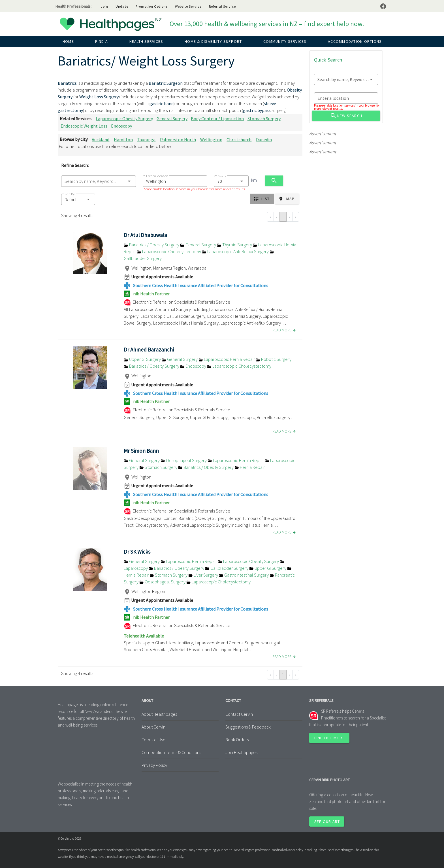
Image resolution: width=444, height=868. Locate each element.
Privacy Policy (154, 765)
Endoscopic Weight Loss (84, 126)
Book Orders (237, 740)
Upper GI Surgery (143, 359)
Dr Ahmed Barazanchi (149, 350)
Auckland (101, 139)
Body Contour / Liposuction (217, 118)
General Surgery (172, 118)
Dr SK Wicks (137, 552)
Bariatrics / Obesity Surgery (152, 245)
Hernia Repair (250, 467)
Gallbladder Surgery (227, 568)
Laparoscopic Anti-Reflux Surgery (236, 251)
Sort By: (70, 194)
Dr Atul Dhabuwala (145, 235)
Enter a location (157, 176)
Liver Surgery (204, 575)
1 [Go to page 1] (283, 217)
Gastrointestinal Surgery (244, 575)
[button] (78, 199)
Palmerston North (178, 139)
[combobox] (99, 181)
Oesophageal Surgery (184, 460)
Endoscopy (121, 126)
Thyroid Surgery (235, 245)
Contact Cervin (239, 714)
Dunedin (264, 139)
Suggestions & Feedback (248, 727)
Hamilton (123, 139)
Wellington (211, 139)
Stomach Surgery (264, 118)
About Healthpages (159, 714)
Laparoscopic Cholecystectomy (169, 251)
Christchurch (239, 139)
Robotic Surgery (274, 359)
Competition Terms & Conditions (171, 752)
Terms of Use (153, 740)
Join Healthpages (241, 752)
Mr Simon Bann (141, 451)
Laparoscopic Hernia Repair (227, 359)
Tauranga (146, 139)
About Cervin (153, 727)
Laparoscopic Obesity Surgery (124, 118)
